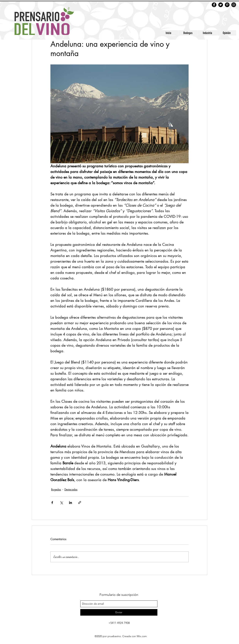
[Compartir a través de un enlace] (80, 503)
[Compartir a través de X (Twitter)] (61, 503)
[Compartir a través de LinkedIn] (70, 503)
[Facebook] (214, 5)
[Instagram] (234, 5)
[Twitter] (221, 5)
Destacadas (71, 489)
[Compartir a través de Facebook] (52, 503)
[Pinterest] (227, 5)
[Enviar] (119, 612)
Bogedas (56, 489)
